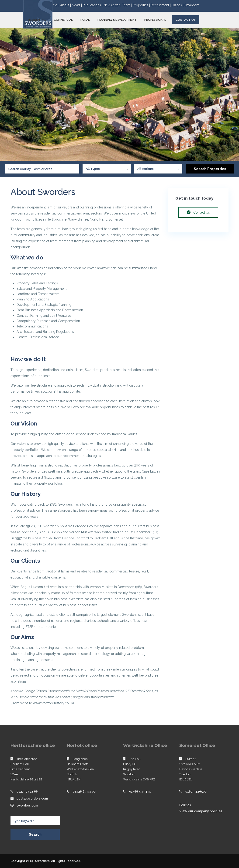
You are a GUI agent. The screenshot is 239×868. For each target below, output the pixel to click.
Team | (128, 5)
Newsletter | (113, 5)
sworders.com (27, 805)
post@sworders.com (32, 798)
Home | (54, 5)
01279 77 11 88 (27, 791)
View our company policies (201, 811)
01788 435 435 (140, 791)
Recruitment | (161, 5)
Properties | (142, 5)
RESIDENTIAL (37, 20)
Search (35, 834)
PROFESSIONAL (155, 20)
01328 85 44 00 (84, 791)
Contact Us (186, 20)
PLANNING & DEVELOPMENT (117, 20)
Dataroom (192, 5)
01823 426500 (196, 791)
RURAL (85, 20)
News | (77, 5)
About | (66, 5)
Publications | (93, 5)
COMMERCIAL (63, 20)
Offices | (178, 5)
